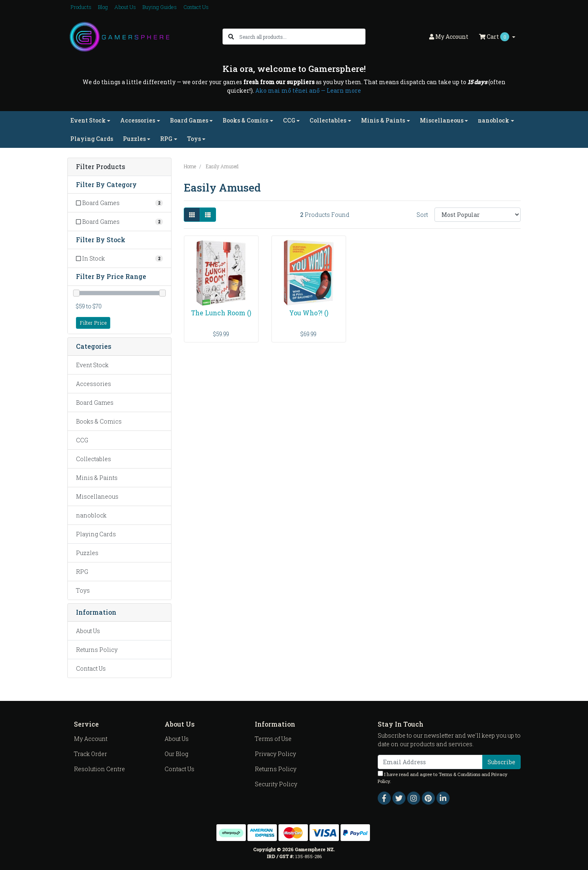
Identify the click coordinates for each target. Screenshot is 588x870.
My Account (91, 739)
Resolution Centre (99, 769)
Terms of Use (273, 739)
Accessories (94, 384)
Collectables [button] (328, 120)
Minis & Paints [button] (383, 120)
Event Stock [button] (88, 120)
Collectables (94, 459)
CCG (82, 440)
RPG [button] (166, 139)
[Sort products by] (478, 215)
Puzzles (87, 553)
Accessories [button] (138, 120)
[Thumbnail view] (192, 215)
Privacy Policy (275, 754)
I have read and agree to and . (443, 777)
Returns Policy (97, 650)
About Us (125, 7)
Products (81, 7)
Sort (422, 215)
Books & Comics (99, 421)
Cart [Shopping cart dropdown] (495, 37)
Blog (103, 7)
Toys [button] (194, 139)
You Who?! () (309, 313)
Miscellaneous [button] (442, 120)
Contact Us (196, 7)
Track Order (90, 754)
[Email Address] (430, 762)
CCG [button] (289, 120)
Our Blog (176, 754)
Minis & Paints (97, 478)
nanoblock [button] (493, 120)
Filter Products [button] (101, 167)
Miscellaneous (97, 496)
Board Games (95, 403)
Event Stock (92, 365)
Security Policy (276, 784)
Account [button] (449, 37)
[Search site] (231, 37)
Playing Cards (92, 139)
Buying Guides (160, 7)
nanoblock (91, 515)
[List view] (208, 215)
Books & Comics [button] (245, 120)
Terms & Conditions (459, 774)
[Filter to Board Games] (119, 203)
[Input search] (302, 37)
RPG (82, 572)
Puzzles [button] (134, 139)
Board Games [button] (189, 120)
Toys (83, 590)
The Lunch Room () (221, 313)
